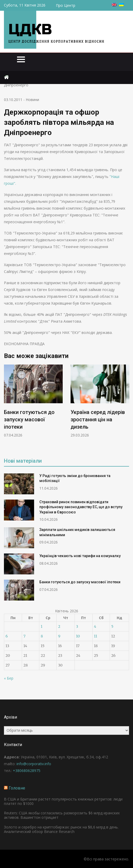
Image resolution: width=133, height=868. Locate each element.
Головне (17, 788)
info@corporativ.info (34, 764)
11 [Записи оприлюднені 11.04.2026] (95, 636)
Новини (32, 100)
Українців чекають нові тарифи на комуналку (80, 556)
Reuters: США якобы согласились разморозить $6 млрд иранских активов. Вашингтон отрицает (62, 815)
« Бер (9, 678)
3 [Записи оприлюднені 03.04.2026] (77, 626)
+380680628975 (27, 771)
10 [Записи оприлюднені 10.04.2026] (78, 636)
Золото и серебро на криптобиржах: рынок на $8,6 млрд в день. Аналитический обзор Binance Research (61, 829)
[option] (33, 401)
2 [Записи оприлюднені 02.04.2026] (59, 626)
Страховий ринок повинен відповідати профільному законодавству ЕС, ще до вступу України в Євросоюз (81, 507)
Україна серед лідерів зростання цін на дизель (98, 419)
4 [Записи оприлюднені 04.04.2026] (95, 626)
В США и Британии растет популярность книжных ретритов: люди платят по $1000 (63, 801)
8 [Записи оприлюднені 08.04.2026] (42, 636)
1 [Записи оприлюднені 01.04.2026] (41, 626)
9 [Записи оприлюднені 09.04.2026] (59, 636)
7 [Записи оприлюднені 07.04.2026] (24, 636)
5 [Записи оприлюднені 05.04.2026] (112, 626)
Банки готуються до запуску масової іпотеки (29, 419)
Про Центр (66, 5)
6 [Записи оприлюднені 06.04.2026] (7, 636)
